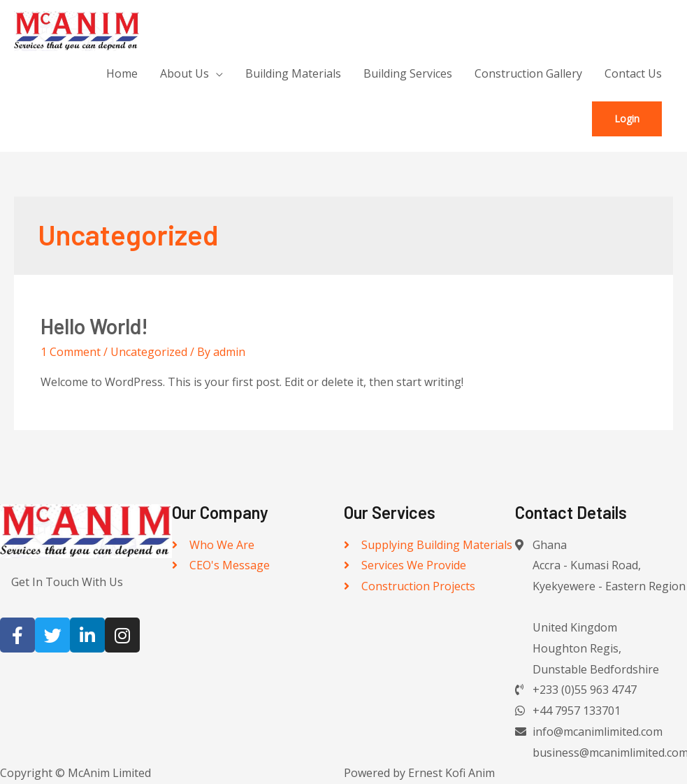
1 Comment (71, 352)
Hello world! (94, 326)
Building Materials (293, 73)
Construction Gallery (528, 73)
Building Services (408, 73)
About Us (185, 73)
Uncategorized (149, 352)
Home (122, 73)
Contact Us (633, 73)
